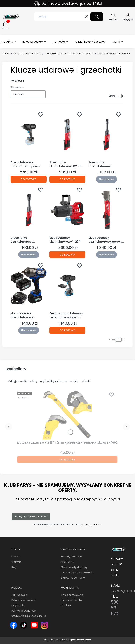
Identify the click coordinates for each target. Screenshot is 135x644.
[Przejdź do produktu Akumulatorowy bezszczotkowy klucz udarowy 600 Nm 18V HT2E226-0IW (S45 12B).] (29, 134)
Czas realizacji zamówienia (77, 572)
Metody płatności (72, 557)
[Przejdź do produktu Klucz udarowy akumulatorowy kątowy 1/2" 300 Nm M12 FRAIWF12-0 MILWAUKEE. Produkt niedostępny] (106, 210)
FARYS (6, 54)
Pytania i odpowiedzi (24, 600)
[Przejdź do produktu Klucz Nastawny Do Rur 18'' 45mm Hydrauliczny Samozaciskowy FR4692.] (67, 415)
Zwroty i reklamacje (73, 578)
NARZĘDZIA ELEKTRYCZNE (27, 54)
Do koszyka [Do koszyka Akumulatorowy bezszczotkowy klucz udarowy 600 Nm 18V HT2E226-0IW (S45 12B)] (29, 179)
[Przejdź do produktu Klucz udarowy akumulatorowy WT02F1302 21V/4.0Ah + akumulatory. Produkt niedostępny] (29, 286)
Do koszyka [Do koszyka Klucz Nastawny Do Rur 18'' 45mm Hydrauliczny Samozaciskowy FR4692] (67, 460)
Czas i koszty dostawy (74, 567)
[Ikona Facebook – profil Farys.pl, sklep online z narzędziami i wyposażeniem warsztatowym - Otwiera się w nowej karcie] (13, 625)
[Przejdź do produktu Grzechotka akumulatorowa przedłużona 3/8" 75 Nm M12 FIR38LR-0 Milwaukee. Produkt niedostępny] (29, 210)
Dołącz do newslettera (31, 517)
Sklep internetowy (66, 640)
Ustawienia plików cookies (27, 616)
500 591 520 (115, 608)
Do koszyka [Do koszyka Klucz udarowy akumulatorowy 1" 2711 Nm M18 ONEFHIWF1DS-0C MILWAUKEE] (67, 255)
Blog (14, 567)
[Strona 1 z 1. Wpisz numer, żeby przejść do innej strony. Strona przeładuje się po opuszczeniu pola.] (119, 96)
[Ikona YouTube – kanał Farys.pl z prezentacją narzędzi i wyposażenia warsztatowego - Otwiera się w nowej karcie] (34, 625)
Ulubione (66, 605)
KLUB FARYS (68, 562)
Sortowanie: (18, 87)
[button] (97, 17)
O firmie (16, 562)
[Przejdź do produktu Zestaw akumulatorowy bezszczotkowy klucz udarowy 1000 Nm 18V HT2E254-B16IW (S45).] (67, 286)
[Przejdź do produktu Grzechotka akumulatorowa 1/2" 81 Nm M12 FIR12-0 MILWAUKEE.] (67, 134)
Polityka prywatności (24, 611)
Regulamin (18, 605)
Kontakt (16, 557)
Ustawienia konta (71, 600)
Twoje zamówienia (72, 595)
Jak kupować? (20, 595)
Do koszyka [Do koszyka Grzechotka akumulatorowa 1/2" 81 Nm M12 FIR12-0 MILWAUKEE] (67, 179)
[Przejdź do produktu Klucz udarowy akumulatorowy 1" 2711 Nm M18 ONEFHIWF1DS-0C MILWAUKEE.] (67, 210)
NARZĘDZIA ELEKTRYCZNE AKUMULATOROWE (69, 54)
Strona (112, 96)
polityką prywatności (92, 524)
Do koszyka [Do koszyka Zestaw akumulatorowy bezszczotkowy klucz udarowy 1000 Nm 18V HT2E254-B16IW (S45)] (67, 330)
